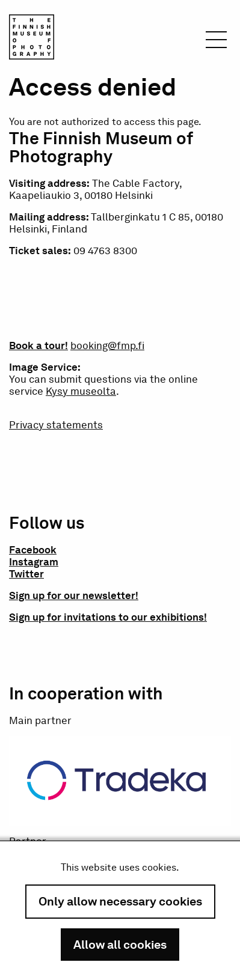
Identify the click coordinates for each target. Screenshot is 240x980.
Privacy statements (56, 425)
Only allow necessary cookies (120, 901)
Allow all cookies (120, 945)
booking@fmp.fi (107, 345)
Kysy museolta (81, 391)
